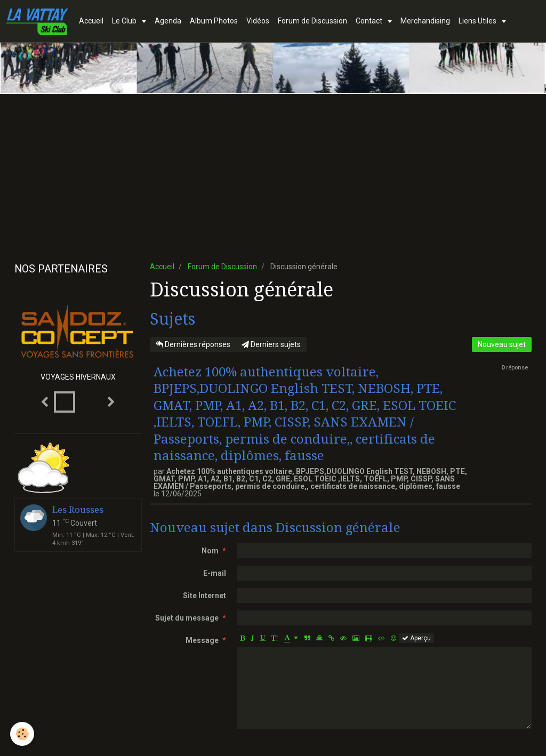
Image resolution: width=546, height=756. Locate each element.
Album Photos (214, 21)
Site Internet (204, 595)
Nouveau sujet (502, 344)
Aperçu (416, 638)
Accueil (91, 21)
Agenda (168, 21)
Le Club (125, 21)
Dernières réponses (193, 344)
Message (202, 640)
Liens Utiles (478, 21)
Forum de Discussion (312, 21)
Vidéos (258, 21)
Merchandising (425, 21)
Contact (370, 21)
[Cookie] (23, 734)
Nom (210, 550)
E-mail (215, 573)
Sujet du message (187, 618)
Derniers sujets (271, 344)
